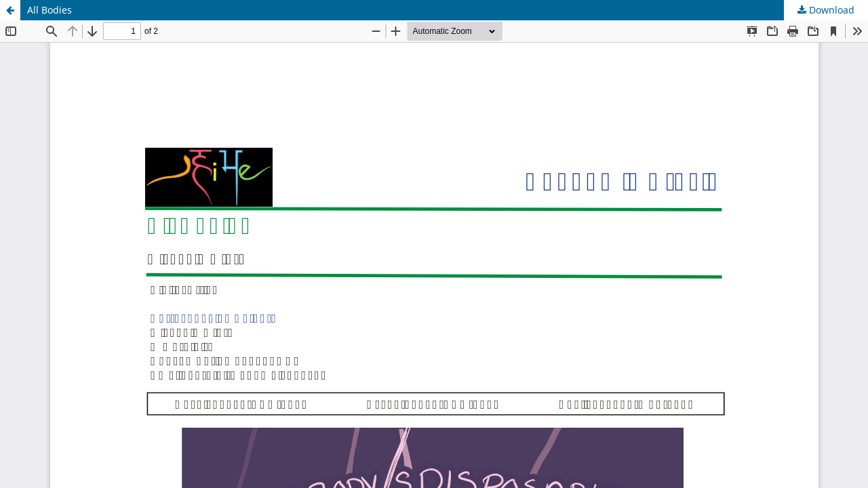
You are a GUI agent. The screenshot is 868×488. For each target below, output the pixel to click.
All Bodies (50, 10)
